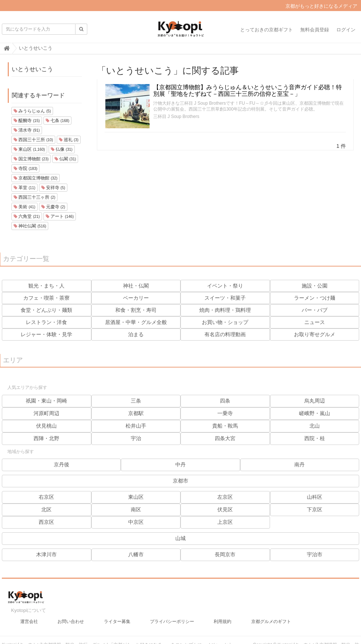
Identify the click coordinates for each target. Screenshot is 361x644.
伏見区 (225, 509)
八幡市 (136, 554)
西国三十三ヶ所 (34, 197)
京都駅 (136, 413)
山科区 (315, 497)
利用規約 (222, 622)
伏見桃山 (46, 426)
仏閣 (65, 159)
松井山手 (136, 426)
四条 (225, 401)
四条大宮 (225, 438)
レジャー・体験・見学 (46, 334)
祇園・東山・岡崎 (46, 401)
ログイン (346, 30)
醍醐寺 (27, 121)
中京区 (136, 522)
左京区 (225, 497)
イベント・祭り (225, 286)
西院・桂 (315, 438)
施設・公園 (315, 286)
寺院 (25, 168)
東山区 (29, 149)
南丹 (299, 464)
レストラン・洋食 (46, 322)
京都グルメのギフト (271, 622)
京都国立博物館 (36, 178)
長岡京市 (225, 554)
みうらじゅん (32, 111)
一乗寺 (225, 413)
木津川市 (46, 554)
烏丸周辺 (315, 401)
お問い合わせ (71, 622)
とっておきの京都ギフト (267, 30)
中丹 (180, 464)
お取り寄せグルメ (315, 334)
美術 (24, 207)
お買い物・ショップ (225, 322)
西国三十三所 (33, 140)
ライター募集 (117, 622)
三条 (136, 401)
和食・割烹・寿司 (136, 310)
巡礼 (69, 140)
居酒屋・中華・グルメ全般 (136, 322)
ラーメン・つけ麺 (315, 298)
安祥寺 (53, 188)
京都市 (180, 481)
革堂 (24, 188)
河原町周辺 (46, 413)
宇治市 (315, 554)
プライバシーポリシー (172, 622)
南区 (136, 509)
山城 (180, 538)
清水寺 (27, 130)
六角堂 (27, 216)
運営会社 (29, 622)
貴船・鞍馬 (225, 426)
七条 (57, 121)
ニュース (315, 322)
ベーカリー (136, 298)
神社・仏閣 (136, 286)
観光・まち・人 (46, 286)
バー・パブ (315, 310)
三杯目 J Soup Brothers (176, 116)
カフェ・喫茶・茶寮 (46, 298)
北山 (315, 426)
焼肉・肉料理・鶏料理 (225, 310)
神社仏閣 (30, 226)
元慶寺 (53, 207)
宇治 (136, 438)
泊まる (136, 334)
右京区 (46, 497)
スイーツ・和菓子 (225, 298)
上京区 (225, 522)
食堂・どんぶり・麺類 (46, 310)
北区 (46, 509)
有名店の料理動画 (225, 334)
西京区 (46, 522)
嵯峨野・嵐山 (315, 413)
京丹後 (62, 464)
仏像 (62, 149)
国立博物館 (31, 159)
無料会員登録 (315, 30)
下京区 (315, 509)
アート (60, 216)
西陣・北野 (46, 438)
